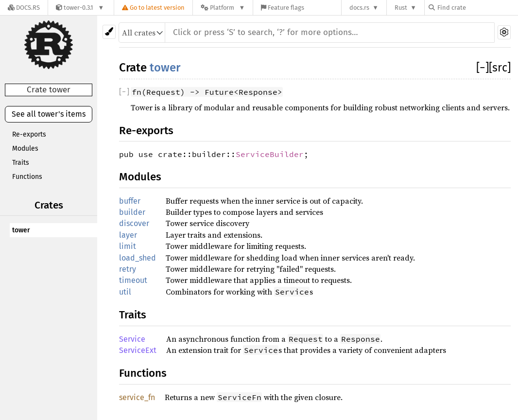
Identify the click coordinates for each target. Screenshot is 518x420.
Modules (25, 149)
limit (128, 246)
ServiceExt (138, 350)
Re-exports (29, 134)
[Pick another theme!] (109, 32)
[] (483, 68)
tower (21, 230)
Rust (401, 8)
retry (128, 269)
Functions (27, 177)
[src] (500, 68)
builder (132, 212)
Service (132, 339)
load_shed (138, 258)
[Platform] (223, 8)
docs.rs (359, 8)
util (125, 292)
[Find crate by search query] (477, 8)
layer (128, 235)
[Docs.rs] (24, 8)
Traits (21, 163)
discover (134, 223)
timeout (133, 280)
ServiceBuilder (270, 154)
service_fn (137, 397)
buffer (130, 201)
